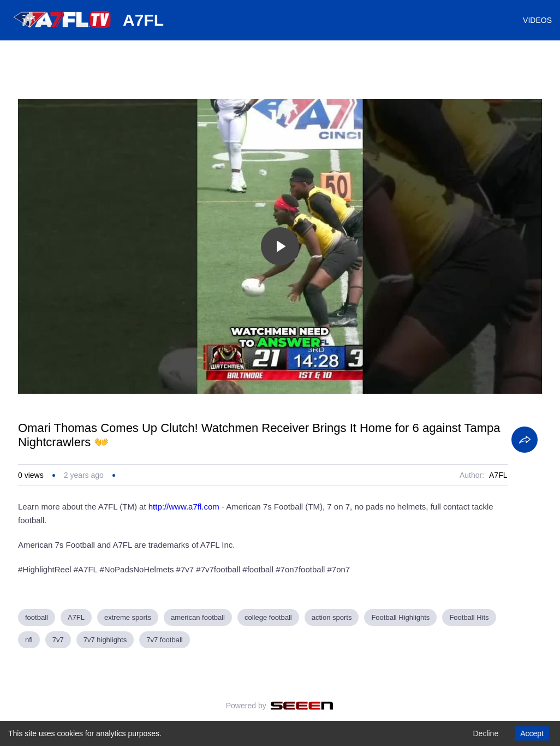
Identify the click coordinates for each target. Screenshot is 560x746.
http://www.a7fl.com (184, 507)
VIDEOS (537, 20)
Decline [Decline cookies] (485, 733)
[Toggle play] (280, 246)
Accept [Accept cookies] (532, 733)
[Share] (525, 440)
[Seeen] (302, 706)
